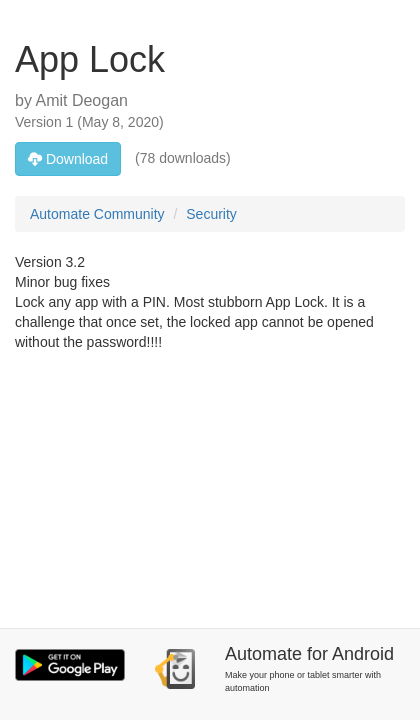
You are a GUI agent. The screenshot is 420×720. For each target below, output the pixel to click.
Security (211, 214)
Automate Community (97, 214)
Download (68, 159)
